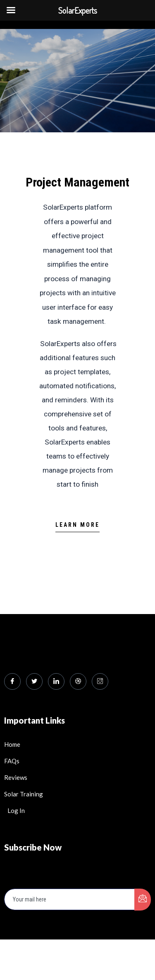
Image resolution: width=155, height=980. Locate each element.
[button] (77, 527)
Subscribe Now (33, 847)
